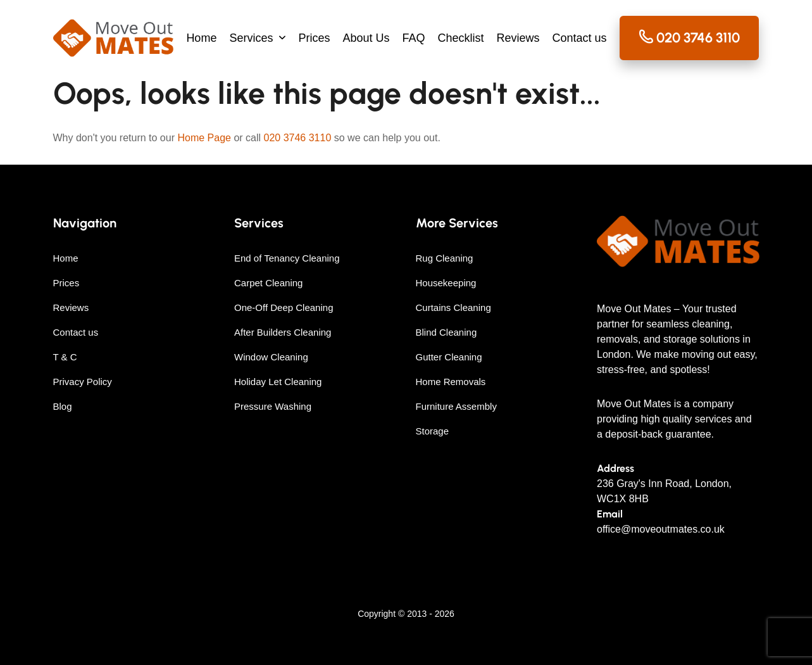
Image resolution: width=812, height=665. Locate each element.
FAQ (413, 38)
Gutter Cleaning (449, 357)
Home (201, 38)
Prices (314, 38)
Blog (63, 406)
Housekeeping (446, 283)
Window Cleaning (271, 357)
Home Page (204, 138)
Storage (433, 431)
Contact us (580, 38)
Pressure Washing (273, 406)
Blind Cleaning (447, 332)
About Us (366, 38)
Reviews (518, 38)
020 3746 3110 (298, 138)
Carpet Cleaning (268, 283)
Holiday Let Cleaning (278, 382)
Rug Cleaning (445, 258)
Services (251, 38)
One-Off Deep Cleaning (284, 307)
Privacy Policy (83, 382)
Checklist (461, 38)
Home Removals (451, 382)
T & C (65, 357)
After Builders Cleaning (283, 332)
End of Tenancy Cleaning (287, 258)
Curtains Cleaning (453, 307)
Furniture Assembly (456, 406)
